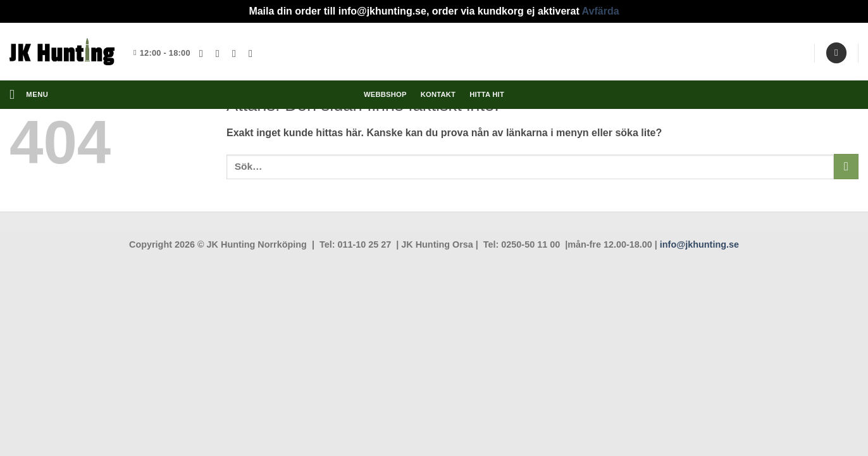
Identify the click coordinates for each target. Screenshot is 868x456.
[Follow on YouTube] (254, 53)
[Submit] (846, 166)
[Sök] (836, 53)
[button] (29, 95)
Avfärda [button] (601, 11)
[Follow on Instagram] (221, 53)
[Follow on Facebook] (204, 53)
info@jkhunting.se (699, 244)
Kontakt (438, 94)
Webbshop (385, 94)
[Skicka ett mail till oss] (237, 53)
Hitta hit (487, 94)
